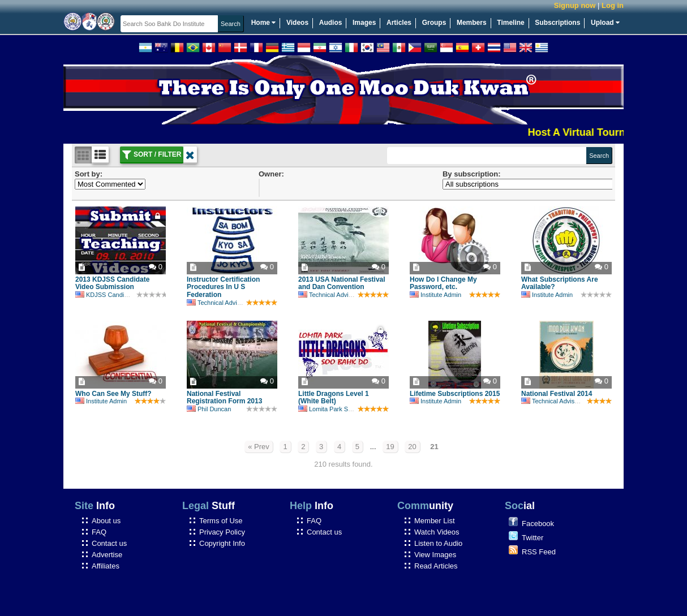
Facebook (538, 524)
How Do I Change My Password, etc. (443, 283)
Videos (297, 23)
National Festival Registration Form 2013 (224, 398)
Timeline (510, 23)
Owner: (271, 174)
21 (434, 447)
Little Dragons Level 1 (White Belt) (334, 398)
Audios (331, 23)
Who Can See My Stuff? (113, 394)
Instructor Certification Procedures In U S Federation (223, 287)
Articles (399, 23)
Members (472, 23)
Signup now (575, 5)
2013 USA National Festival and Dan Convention (342, 283)
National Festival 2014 (557, 394)
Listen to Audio (438, 543)
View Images (435, 555)
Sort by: (89, 174)
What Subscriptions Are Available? (560, 283)
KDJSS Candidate (106, 295)
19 (390, 447)
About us (106, 521)
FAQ (99, 532)
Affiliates (106, 566)
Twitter (533, 538)
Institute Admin (435, 295)
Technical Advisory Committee (234, 303)
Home (264, 23)
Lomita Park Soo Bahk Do (340, 409)
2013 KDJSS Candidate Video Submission (112, 283)
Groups (434, 23)
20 (412, 447)
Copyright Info (222, 543)
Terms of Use (221, 521)
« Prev (259, 447)
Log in (613, 5)
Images (364, 23)
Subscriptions (557, 23)
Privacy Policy (222, 532)
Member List (435, 521)
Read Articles (436, 566)
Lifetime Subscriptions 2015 (455, 394)
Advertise (107, 555)
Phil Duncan (209, 409)
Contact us (109, 543)
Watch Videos (437, 532)
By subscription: (472, 174)
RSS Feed (539, 552)
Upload (605, 23)
